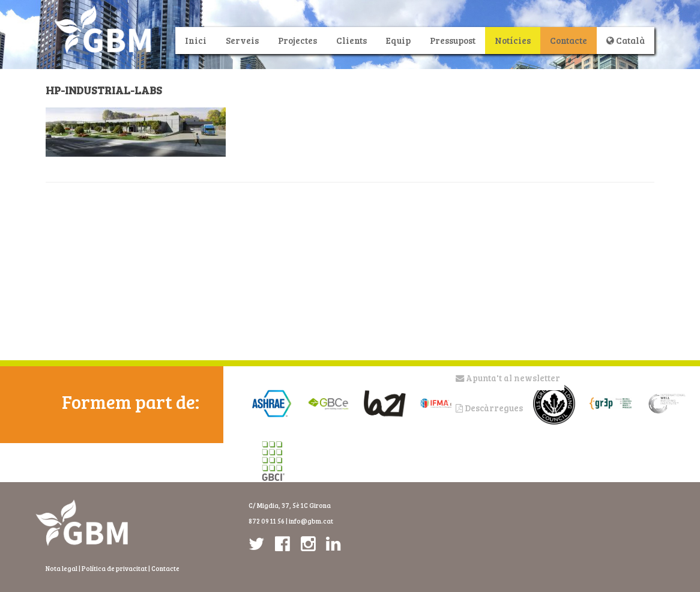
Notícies (513, 40)
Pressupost (453, 40)
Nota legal (62, 568)
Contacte (569, 40)
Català (626, 40)
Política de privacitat (114, 568)
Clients (352, 40)
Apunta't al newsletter (508, 378)
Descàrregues (489, 408)
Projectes (297, 40)
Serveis (242, 40)
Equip (398, 40)
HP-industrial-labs (104, 90)
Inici (196, 40)
